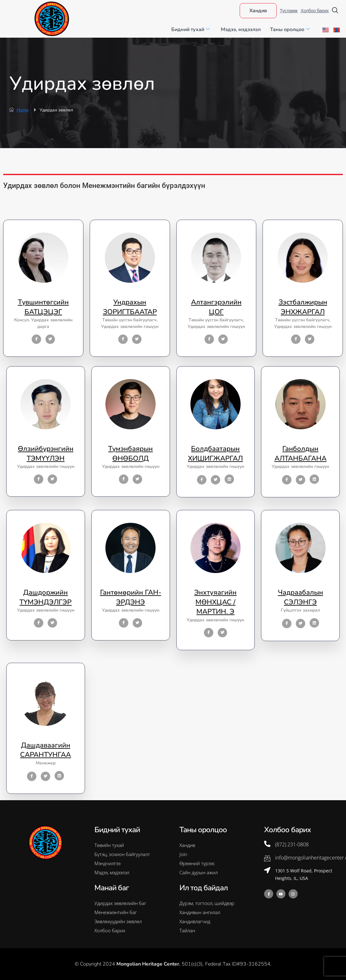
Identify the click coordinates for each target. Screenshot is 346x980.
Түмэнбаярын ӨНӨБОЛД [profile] (130, 454)
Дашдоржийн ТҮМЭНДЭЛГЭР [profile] (45, 597)
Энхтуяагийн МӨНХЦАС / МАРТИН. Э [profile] (215, 602)
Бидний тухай (190, 29)
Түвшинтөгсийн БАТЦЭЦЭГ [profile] (43, 307)
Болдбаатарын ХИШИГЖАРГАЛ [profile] (215, 454)
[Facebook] (36, 339)
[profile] (43, 293)
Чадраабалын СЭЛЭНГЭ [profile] (301, 597)
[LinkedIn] (229, 479)
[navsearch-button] (335, 11)
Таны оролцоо (290, 29)
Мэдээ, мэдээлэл (241, 29)
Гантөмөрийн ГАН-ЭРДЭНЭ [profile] (131, 597)
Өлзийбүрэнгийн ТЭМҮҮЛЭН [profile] (46, 454)
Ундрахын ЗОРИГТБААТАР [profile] (130, 307)
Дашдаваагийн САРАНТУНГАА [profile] (45, 750)
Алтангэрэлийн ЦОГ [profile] (216, 307)
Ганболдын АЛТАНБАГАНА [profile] (301, 454)
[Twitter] (50, 339)
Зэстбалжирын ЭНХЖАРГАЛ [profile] (303, 307)
